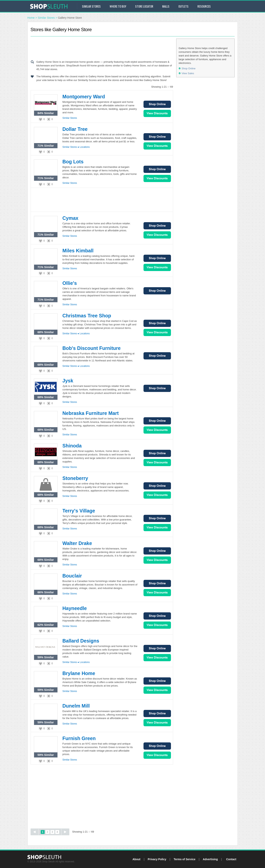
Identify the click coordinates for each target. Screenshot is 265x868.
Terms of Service (185, 859)
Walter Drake (77, 543)
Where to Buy (118, 6)
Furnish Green (79, 738)
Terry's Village (79, 511)
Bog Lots (73, 162)
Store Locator (144, 6)
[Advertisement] (102, 47)
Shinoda (72, 446)
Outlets (183, 6)
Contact (231, 859)
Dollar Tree (75, 129)
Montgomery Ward (84, 97)
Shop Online (157, 104)
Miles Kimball (78, 251)
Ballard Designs (81, 641)
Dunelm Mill (76, 706)
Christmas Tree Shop (87, 316)
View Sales (157, 113)
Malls (166, 6)
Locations (85, 147)
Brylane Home (79, 673)
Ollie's (70, 283)
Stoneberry (75, 478)
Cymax (70, 218)
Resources (204, 6)
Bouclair (72, 576)
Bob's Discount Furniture (92, 348)
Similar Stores (91, 6)
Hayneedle (75, 608)
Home (31, 18)
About (136, 859)
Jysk (68, 381)
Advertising (210, 859)
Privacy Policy (157, 859)
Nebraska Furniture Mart (91, 413)
